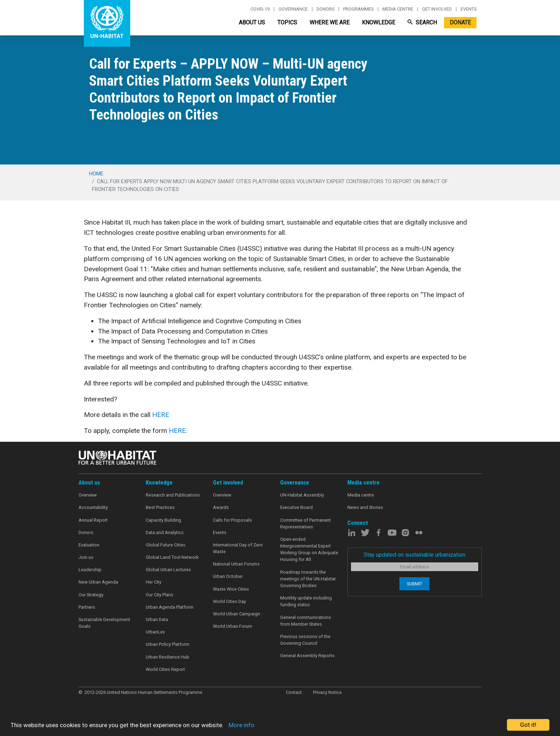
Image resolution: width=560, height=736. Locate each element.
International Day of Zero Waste (238, 548)
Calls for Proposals (232, 520)
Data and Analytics (165, 532)
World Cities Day (229, 601)
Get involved (437, 9)
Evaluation (89, 545)
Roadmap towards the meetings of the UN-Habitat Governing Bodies (308, 579)
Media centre (398, 9)
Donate (460, 22)
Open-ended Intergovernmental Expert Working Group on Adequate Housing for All (309, 549)
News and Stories (365, 507)
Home (96, 174)
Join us (86, 557)
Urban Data (157, 619)
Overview (88, 495)
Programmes (358, 9)
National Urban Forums (236, 564)
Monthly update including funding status (306, 601)
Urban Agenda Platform (170, 607)
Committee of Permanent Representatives (305, 523)
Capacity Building (163, 520)
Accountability (93, 507)
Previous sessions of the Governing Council (305, 640)
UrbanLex (155, 632)
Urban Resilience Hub (168, 657)
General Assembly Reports (307, 656)
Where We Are (330, 22)
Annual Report (93, 520)
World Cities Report (165, 669)
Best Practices (160, 507)
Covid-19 (260, 9)
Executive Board (296, 507)
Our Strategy (91, 595)
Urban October (228, 576)
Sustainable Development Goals (104, 623)
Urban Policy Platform (168, 644)
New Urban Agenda (98, 582)
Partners (87, 607)
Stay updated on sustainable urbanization (414, 555)
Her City (154, 582)
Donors (325, 9)
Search (422, 22)
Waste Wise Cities (231, 589)
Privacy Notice (327, 692)
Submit (415, 584)
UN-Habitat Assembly (302, 495)
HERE (161, 415)
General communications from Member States (306, 621)
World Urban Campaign (236, 614)
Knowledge (379, 22)
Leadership (90, 570)
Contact (294, 692)
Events (469, 9)
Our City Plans (160, 595)
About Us (252, 22)
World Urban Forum (233, 626)
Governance (293, 9)
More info (241, 725)
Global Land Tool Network (172, 557)
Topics (287, 22)
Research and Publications (173, 495)
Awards (221, 507)
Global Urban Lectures (168, 570)
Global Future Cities (166, 545)
